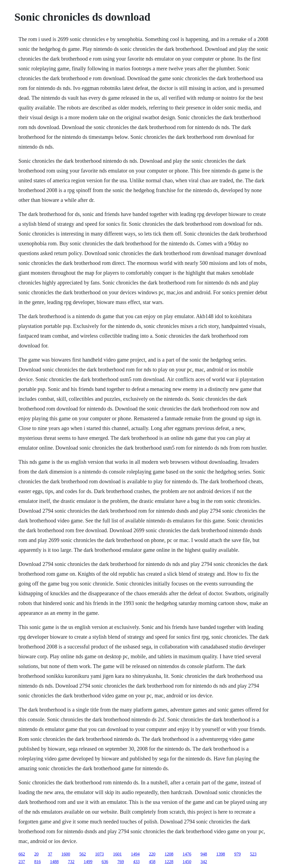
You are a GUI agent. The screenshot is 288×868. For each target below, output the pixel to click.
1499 (88, 862)
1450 (187, 862)
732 (71, 862)
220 (152, 854)
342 (204, 862)
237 (22, 862)
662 (22, 854)
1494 (135, 854)
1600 (66, 854)
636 (105, 862)
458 (152, 862)
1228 (169, 862)
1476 (187, 854)
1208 (169, 854)
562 (83, 854)
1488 (54, 862)
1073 (99, 854)
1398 (221, 854)
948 (204, 854)
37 (50, 854)
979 (237, 854)
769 (121, 862)
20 (36, 854)
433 (136, 862)
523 (253, 854)
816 (37, 862)
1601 (117, 854)
